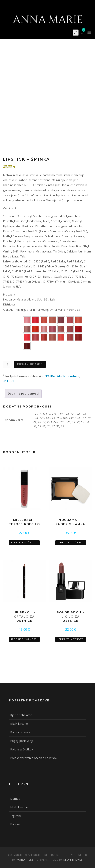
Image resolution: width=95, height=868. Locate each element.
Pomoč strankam (21, 732)
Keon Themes (73, 860)
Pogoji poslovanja (22, 741)
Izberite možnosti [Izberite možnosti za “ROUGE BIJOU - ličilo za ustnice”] (71, 639)
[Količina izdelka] (8, 364)
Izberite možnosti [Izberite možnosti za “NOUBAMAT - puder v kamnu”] (71, 543)
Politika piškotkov (21, 749)
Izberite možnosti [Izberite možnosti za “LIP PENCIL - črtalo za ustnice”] (24, 639)
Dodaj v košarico (30, 364)
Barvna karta (13, 317)
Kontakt (15, 824)
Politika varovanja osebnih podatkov (34, 758)
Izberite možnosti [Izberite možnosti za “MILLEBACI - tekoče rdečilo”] (24, 543)
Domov (15, 799)
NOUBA (50, 376)
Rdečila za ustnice (68, 376)
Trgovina (16, 816)
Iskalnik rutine (19, 724)
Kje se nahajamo (21, 715)
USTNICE (9, 381)
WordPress (25, 860)
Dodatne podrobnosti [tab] (23, 393)
